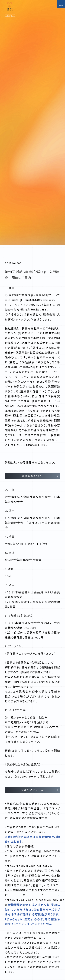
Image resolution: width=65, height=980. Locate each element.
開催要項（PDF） (33, 476)
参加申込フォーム (33, 790)
